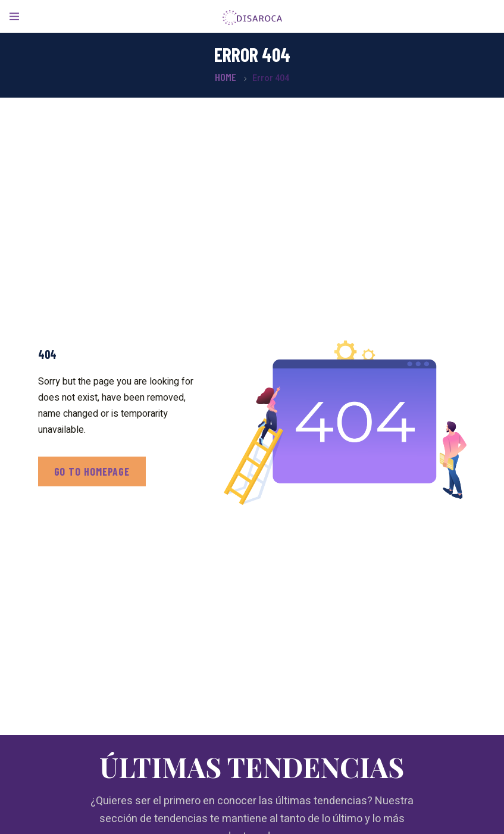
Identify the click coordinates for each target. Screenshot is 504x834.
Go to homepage (92, 471)
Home (226, 77)
